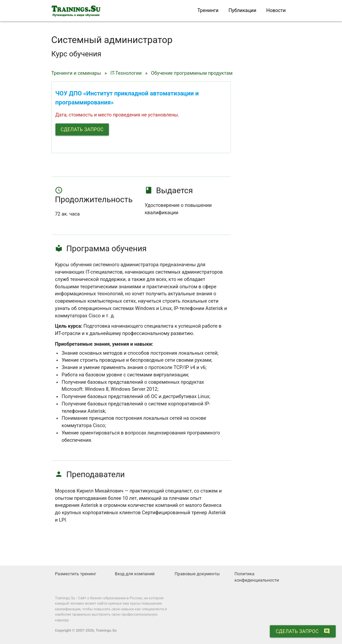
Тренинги (208, 11)
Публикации (242, 11)
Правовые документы (197, 574)
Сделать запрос (82, 129)
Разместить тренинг (75, 574)
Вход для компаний (135, 574)
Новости (276, 11)
